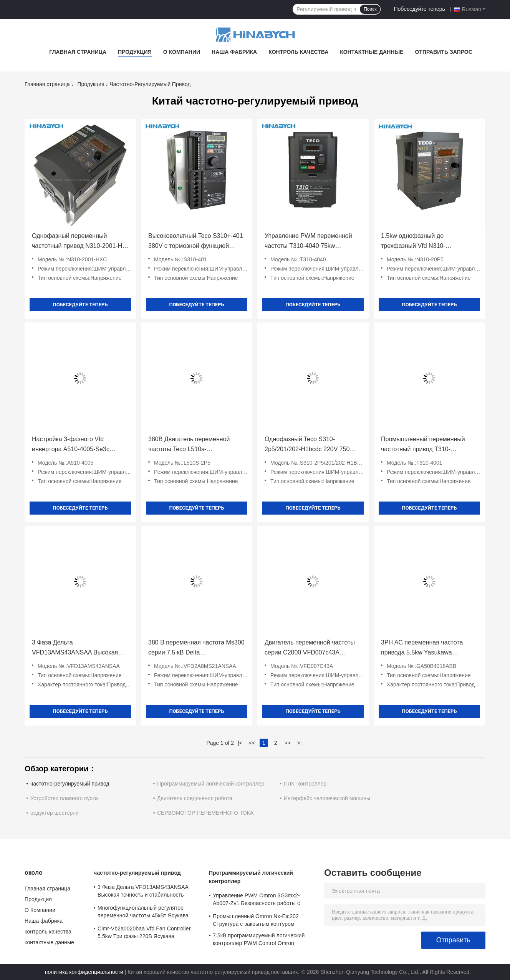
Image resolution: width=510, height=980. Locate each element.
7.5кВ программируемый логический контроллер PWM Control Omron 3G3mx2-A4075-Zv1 (259, 940)
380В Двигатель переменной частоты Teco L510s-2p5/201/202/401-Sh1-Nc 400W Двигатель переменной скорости (195, 445)
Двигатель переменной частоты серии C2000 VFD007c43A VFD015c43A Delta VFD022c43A (310, 648)
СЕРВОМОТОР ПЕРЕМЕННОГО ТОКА (205, 813)
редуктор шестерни (55, 813)
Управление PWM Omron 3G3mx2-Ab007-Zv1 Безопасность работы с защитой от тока (256, 900)
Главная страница (78, 52)
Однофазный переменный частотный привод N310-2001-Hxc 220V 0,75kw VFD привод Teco (80, 242)
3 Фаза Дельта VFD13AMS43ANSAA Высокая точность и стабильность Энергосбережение (75, 648)
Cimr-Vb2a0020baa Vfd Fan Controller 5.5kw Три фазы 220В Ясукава (144, 932)
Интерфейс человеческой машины (327, 798)
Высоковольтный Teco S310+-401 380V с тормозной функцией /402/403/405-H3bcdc (196, 242)
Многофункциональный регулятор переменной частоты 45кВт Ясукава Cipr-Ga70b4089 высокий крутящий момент (143, 913)
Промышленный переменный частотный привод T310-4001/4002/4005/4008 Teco (423, 445)
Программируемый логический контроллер (211, 784)
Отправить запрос (443, 52)
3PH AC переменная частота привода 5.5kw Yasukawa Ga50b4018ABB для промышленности (422, 648)
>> (287, 743)
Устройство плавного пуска (64, 798)
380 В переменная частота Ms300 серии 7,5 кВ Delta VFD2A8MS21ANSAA (196, 648)
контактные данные (372, 52)
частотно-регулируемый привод (70, 784)
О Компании (182, 52)
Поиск (370, 9)
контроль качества (298, 52)
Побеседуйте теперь (419, 9)
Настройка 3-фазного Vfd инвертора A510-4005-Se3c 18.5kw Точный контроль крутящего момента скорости (73, 445)
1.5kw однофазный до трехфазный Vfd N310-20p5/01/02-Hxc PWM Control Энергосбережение (422, 242)
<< (252, 743)
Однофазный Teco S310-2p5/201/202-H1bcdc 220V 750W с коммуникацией (312, 445)
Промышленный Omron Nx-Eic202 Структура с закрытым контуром (256, 920)
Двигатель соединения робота (195, 798)
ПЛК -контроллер (305, 784)
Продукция (135, 52)
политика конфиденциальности (84, 972)
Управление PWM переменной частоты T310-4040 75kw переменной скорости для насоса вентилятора (312, 242)
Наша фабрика (234, 52)
